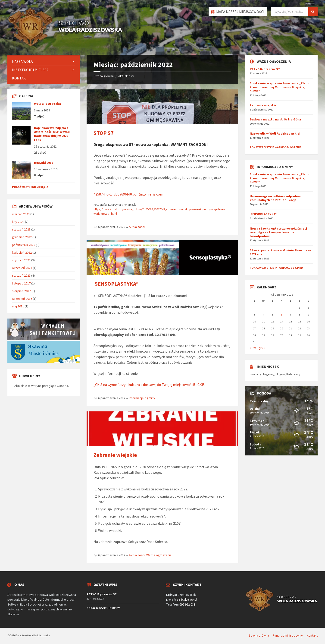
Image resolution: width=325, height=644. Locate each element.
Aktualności (126, 76)
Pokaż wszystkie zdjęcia (30, 187)
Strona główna (104, 76)
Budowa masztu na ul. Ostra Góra (275, 119)
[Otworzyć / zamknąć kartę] (238, 12)
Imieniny (255, 374)
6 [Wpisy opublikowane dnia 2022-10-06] (281, 314)
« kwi (253, 348)
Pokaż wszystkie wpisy (103, 608)
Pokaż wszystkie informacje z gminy (277, 268)
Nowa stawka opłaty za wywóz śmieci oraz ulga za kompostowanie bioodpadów (278, 232)
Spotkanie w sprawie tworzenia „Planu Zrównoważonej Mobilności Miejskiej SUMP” (280, 87)
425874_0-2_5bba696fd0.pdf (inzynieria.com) (129, 194)
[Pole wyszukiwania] (294, 12)
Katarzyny (293, 374)
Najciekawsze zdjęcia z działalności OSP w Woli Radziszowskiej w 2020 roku (52, 134)
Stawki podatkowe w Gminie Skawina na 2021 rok (281, 252)
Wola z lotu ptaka (47, 104)
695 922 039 (187, 604)
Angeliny (268, 374)
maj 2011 (18, 306)
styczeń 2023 (21, 229)
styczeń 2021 (21, 275)
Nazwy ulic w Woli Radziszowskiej (275, 133)
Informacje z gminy (142, 398)
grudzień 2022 (22, 237)
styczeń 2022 (21, 260)
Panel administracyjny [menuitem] (288, 635)
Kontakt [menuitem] (312, 635)
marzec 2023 (21, 214)
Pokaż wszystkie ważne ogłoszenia (276, 147)
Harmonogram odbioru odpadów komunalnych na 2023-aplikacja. (275, 198)
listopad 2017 (21, 283)
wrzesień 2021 (22, 268)
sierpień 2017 (21, 291)
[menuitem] (44, 62)
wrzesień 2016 (22, 299)
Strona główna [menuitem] (259, 635)
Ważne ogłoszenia (159, 555)
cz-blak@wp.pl (187, 600)
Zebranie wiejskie (115, 455)
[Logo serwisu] (65, 46)
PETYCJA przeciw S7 (265, 69)
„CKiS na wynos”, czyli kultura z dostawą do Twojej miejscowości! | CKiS (149, 385)
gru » (262, 348)
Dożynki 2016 (44, 163)
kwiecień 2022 (22, 253)
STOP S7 (104, 133)
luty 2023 (18, 222)
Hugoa (280, 374)
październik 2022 (24, 245)
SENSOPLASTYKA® (116, 284)
